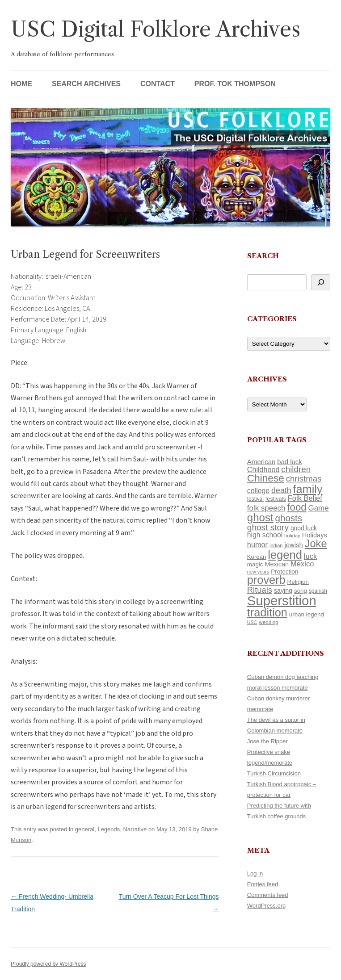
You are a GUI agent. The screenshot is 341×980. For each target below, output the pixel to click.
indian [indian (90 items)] (276, 545)
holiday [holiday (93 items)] (292, 536)
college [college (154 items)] (258, 491)
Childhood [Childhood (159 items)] (263, 469)
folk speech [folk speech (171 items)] (266, 508)
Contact (158, 84)
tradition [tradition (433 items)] (267, 612)
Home (21, 84)
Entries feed (263, 884)
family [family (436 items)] (308, 489)
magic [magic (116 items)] (255, 564)
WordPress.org (266, 906)
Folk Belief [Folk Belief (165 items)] (305, 498)
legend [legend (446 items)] (285, 555)
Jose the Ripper (267, 741)
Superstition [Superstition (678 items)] (282, 601)
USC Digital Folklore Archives (156, 29)
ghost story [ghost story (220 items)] (268, 527)
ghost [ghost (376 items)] (260, 517)
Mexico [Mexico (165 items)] (302, 564)
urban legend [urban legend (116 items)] (307, 614)
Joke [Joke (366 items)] (316, 544)
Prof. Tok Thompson (235, 84)
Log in (255, 873)
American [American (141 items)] (261, 462)
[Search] (321, 282)
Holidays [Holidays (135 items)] (315, 535)
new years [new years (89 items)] (258, 572)
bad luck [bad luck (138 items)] (289, 462)
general (85, 829)
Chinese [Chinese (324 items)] (266, 478)
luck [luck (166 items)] (310, 556)
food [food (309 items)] (297, 507)
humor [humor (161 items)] (257, 544)
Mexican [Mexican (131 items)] (277, 564)
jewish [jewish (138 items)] (293, 545)
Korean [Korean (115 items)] (257, 557)
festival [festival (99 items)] (255, 499)
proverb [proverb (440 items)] (266, 580)
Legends (109, 829)
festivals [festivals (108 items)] (276, 499)
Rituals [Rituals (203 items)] (260, 590)
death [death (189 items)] (281, 490)
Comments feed (268, 895)
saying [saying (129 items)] (283, 591)
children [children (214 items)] (296, 469)
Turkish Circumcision (274, 773)
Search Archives (86, 84)
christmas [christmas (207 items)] (304, 479)
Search (263, 256)
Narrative (135, 829)
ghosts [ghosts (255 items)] (289, 518)
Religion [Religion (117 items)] (298, 582)
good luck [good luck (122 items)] (304, 528)
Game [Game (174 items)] (318, 508)
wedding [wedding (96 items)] (269, 622)
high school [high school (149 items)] (265, 535)
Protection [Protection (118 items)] (284, 572)
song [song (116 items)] (301, 591)
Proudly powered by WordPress (48, 964)
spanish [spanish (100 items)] (318, 591)
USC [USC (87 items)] (252, 622)
